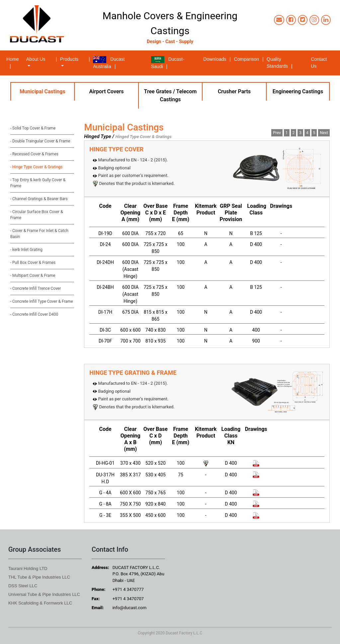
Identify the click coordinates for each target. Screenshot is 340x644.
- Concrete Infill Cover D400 (34, 314)
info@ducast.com (129, 608)
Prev (277, 133)
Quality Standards (280, 63)
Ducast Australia (109, 63)
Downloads (217, 59)
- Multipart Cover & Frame (33, 276)
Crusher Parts (234, 91)
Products (69, 59)
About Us (36, 59)
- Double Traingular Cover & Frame (40, 141)
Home (16, 62)
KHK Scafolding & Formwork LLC (40, 603)
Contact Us (319, 63)
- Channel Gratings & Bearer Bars (39, 199)
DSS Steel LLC (23, 586)
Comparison (249, 59)
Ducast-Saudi (168, 63)
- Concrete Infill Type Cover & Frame (42, 301)
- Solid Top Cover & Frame (33, 128)
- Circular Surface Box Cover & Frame (37, 215)
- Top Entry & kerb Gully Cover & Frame (38, 183)
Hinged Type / (99, 136)
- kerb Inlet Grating (26, 250)
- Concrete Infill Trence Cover (36, 288)
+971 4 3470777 (128, 589)
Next (324, 133)
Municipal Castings (42, 91)
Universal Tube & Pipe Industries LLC (44, 594)
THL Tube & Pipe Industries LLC (39, 577)
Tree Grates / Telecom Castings (170, 95)
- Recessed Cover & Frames (34, 154)
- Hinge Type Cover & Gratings (37, 167)
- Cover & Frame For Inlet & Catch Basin (39, 234)
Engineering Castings (298, 91)
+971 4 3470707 (128, 599)
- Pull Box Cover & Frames (33, 263)
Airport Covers (106, 91)
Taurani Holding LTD (28, 568)
